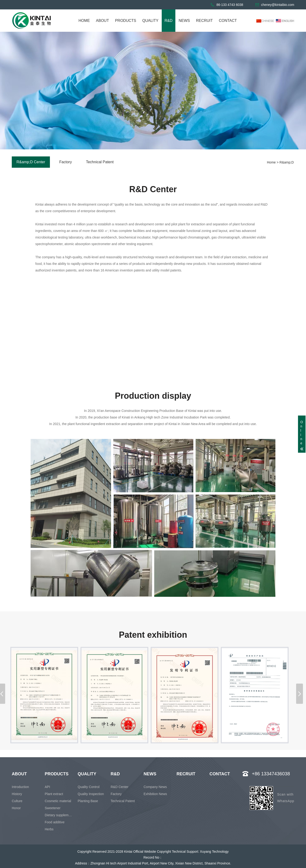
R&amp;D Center (31, 162)
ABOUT (103, 21)
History (17, 794)
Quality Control (89, 787)
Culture (17, 801)
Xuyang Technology (214, 852)
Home (271, 162)
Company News (155, 787)
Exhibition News (155, 794)
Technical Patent (100, 162)
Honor (16, 808)
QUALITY (150, 21)
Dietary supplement (59, 815)
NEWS (184, 21)
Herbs (49, 829)
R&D (169, 21)
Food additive (55, 822)
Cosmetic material (58, 801)
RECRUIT (204, 21)
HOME (84, 21)
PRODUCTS (126, 21)
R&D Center (119, 787)
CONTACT (228, 21)
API (47, 787)
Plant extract (54, 794)
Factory (66, 162)
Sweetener (53, 808)
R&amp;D (287, 162)
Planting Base (88, 801)
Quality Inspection (91, 794)
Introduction (20, 787)
